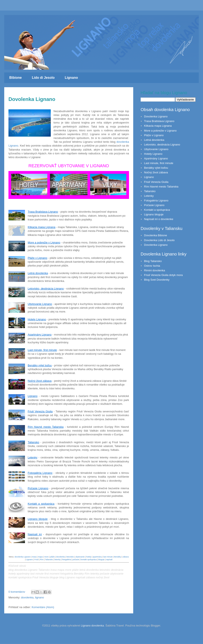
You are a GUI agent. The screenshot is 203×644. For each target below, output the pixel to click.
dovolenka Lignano (23, 557)
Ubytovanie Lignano (40, 304)
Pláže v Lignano (38, 258)
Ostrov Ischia (152, 266)
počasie (76, 560)
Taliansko (33, 442)
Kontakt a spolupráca (41, 504)
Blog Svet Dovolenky (157, 280)
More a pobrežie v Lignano (44, 243)
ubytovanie (80, 557)
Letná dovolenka (38, 273)
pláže (52, 557)
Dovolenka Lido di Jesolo (159, 240)
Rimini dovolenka (154, 270)
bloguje (101, 560)
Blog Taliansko (153, 261)
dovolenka (61, 557)
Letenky (33, 457)
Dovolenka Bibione (155, 235)
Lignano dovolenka (92, 626)
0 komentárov (17, 592)
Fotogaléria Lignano (40, 473)
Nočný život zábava (40, 381)
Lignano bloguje (38, 519)
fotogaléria (67, 560)
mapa (40, 557)
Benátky (118, 557)
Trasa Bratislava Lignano (43, 212)
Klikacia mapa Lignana (42, 227)
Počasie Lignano (38, 488)
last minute (108, 557)
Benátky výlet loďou (40, 365)
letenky (58, 560)
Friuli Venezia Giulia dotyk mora (163, 275)
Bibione (16, 78)
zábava (126, 557)
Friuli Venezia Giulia (40, 411)
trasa (34, 557)
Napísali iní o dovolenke (159, 219)
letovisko (70, 557)
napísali (109, 560)
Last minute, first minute (42, 350)
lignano (40, 597)
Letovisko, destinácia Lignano (46, 289)
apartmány (97, 557)
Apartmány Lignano (40, 335)
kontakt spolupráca (89, 560)
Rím (42, 560)
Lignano (71, 78)
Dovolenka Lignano (32, 99)
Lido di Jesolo (43, 78)
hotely (89, 557)
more (46, 557)
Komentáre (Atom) (43, 607)
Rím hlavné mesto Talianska (46, 427)
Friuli (36, 560)
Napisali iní (35, 534)
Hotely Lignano (37, 319)
